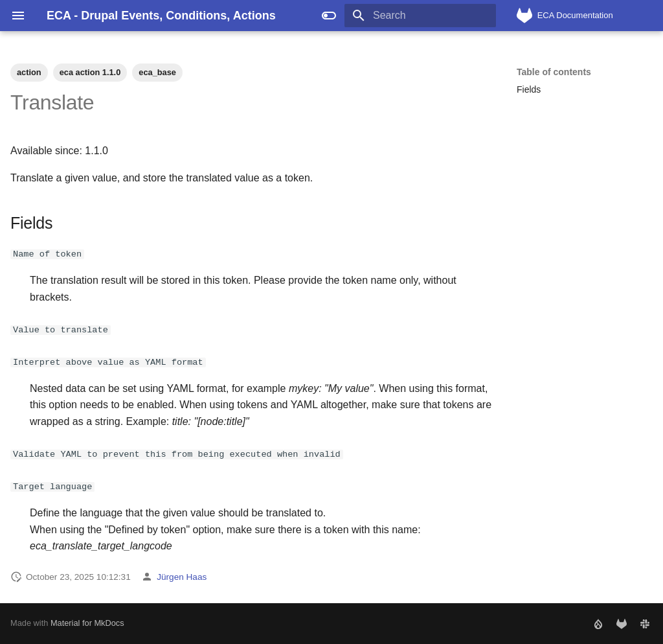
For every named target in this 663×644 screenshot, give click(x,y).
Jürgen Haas (182, 576)
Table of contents (554, 72)
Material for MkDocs (87, 623)
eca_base (157, 72)
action (29, 72)
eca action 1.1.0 (90, 72)
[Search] (420, 16)
